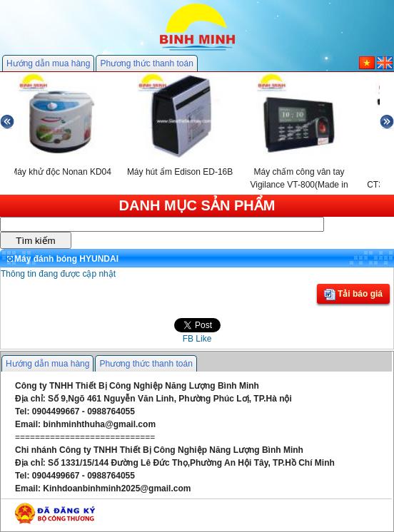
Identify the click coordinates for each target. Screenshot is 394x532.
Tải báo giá (353, 295)
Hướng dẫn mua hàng (48, 63)
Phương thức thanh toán (146, 63)
